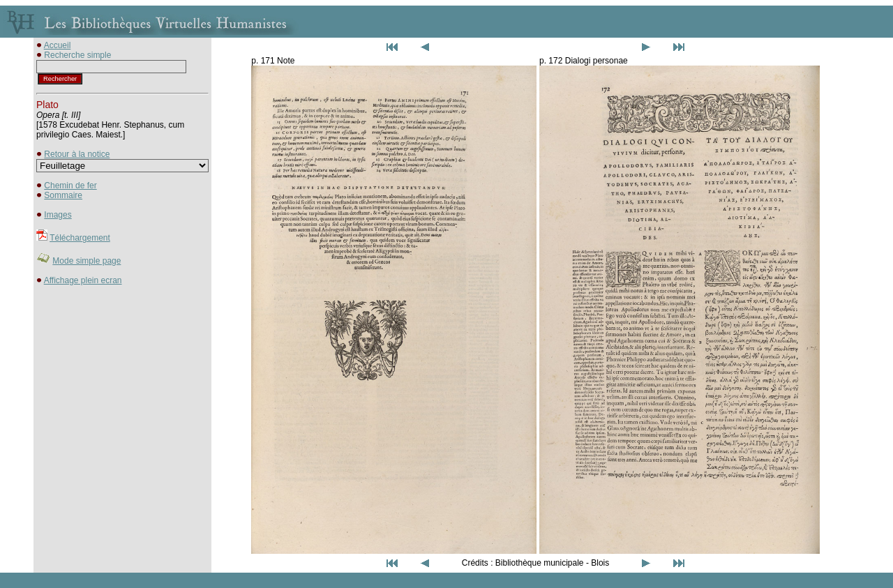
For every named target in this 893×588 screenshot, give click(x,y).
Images (58, 215)
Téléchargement (80, 238)
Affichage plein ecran (83, 280)
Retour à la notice (77, 154)
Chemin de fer (70, 186)
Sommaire (63, 195)
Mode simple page (87, 261)
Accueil (58, 45)
